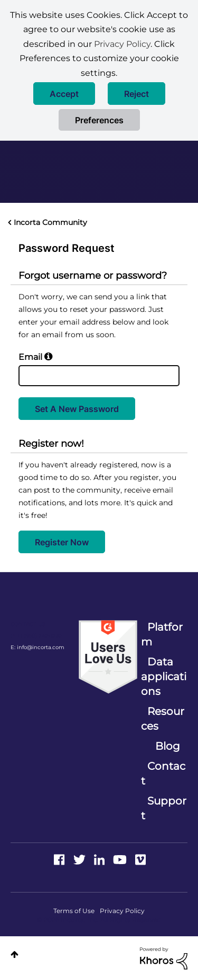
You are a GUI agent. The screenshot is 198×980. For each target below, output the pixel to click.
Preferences (99, 120)
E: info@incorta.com (37, 647)
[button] (64, 94)
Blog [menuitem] (168, 746)
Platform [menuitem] (162, 634)
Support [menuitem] (164, 808)
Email (30, 357)
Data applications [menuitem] (164, 677)
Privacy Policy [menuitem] (122, 911)
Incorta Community (50, 222)
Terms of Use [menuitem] (74, 911)
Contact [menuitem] (163, 773)
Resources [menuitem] (163, 719)
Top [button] (15, 954)
